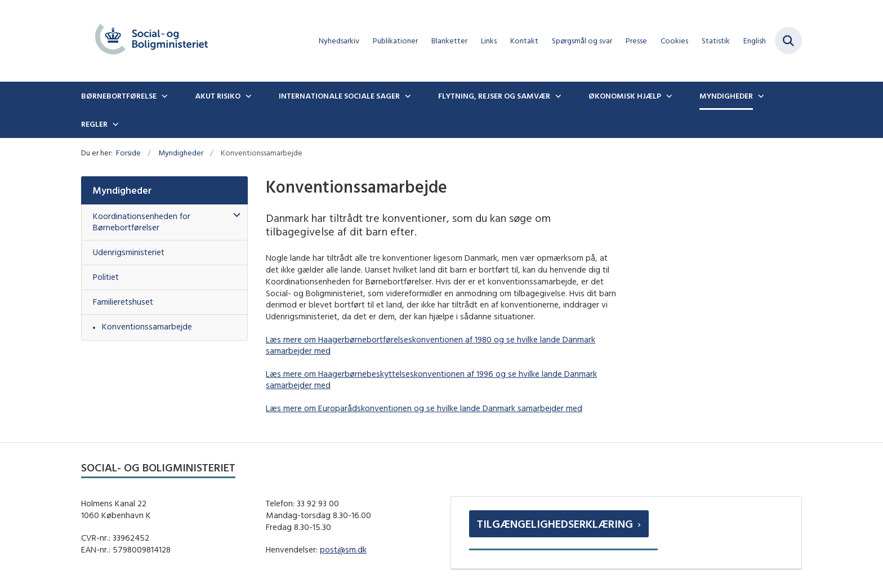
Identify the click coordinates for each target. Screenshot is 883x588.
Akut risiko (218, 96)
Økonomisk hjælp (625, 96)
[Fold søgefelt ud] (788, 41)
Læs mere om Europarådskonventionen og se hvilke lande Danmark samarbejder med (424, 408)
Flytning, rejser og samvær (494, 96)
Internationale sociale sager (339, 96)
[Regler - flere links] (114, 124)
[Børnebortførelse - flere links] (163, 96)
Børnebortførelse (119, 96)
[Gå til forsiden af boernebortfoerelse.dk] (151, 41)
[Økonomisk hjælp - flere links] (668, 96)
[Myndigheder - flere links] (760, 96)
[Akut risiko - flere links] (247, 96)
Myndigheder (726, 96)
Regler (94, 124)
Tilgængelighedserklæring (555, 524)
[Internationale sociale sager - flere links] (407, 96)
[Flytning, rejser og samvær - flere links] (557, 96)
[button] (234, 215)
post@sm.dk (343, 549)
